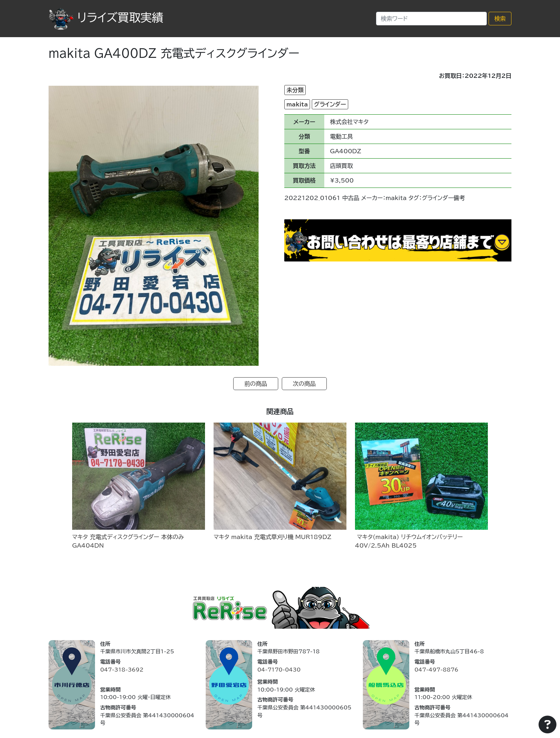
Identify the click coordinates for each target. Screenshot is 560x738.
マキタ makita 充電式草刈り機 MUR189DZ (272, 537)
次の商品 (304, 384)
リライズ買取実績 (106, 18)
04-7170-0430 (279, 670)
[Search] (431, 19)
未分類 (295, 90)
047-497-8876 (436, 670)
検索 (500, 19)
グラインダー (330, 104)
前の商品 (256, 384)
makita (297, 104)
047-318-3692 (122, 670)
